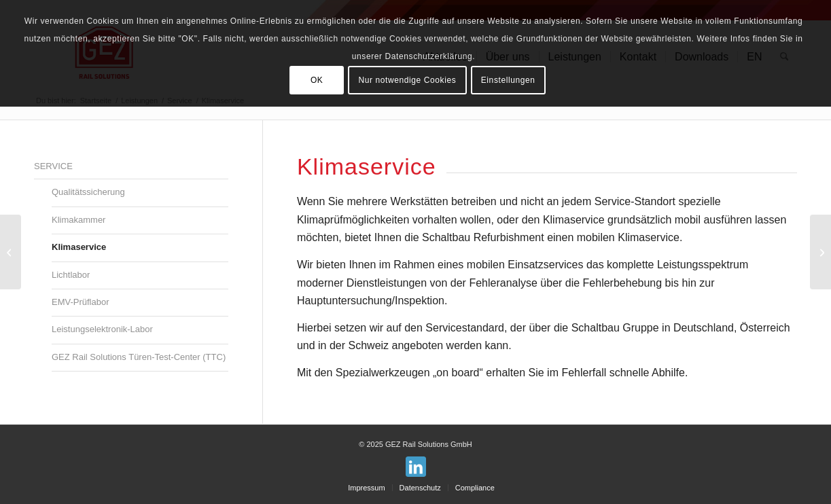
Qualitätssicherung (88, 192)
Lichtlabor (71, 275)
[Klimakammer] (11, 252)
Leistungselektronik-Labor (102, 329)
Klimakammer (78, 220)
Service (53, 166)
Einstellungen (508, 80)
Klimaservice (79, 247)
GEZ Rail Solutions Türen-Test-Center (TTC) (139, 357)
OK (317, 80)
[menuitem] (366, 488)
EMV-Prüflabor (81, 302)
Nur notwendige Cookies (407, 80)
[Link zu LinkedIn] (416, 467)
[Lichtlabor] (820, 252)
